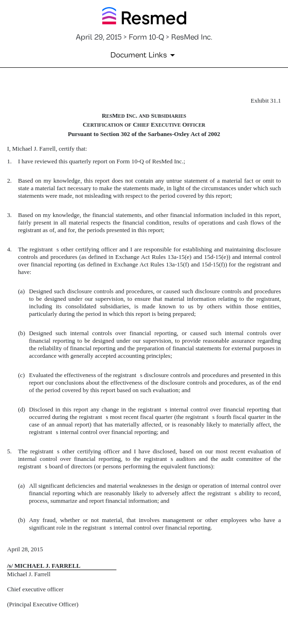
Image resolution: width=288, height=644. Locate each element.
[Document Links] (144, 55)
